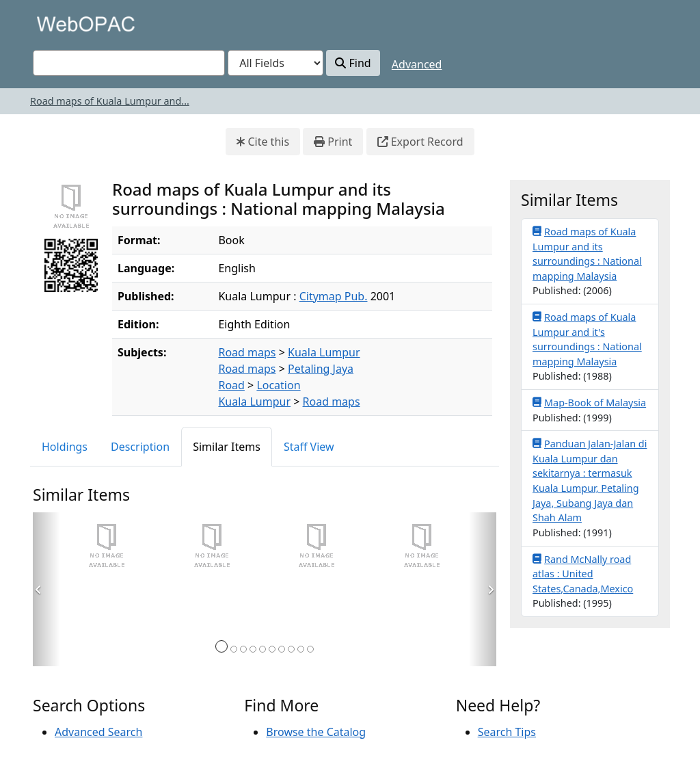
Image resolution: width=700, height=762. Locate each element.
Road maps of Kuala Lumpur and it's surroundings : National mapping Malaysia (587, 339)
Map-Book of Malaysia (589, 402)
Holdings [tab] (65, 447)
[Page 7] (282, 649)
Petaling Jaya (321, 369)
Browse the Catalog (316, 732)
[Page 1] (221, 646)
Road (231, 385)
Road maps (247, 352)
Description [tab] (140, 447)
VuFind (57, 24)
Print (333, 142)
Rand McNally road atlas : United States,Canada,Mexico (583, 574)
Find (353, 63)
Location (278, 385)
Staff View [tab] (309, 447)
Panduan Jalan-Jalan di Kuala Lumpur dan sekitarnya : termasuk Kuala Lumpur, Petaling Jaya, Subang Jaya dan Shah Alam (590, 480)
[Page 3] (243, 649)
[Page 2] (234, 649)
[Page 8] (291, 649)
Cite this (263, 142)
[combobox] (129, 63)
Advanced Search (98, 732)
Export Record (420, 142)
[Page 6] (272, 649)
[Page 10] (310, 649)
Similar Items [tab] (227, 447)
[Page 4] (253, 649)
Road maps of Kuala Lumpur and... (110, 101)
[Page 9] (301, 649)
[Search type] (275, 63)
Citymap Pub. (334, 296)
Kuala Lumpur (324, 352)
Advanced (417, 64)
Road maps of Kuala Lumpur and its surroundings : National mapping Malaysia (587, 253)
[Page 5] (262, 649)
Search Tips (507, 732)
